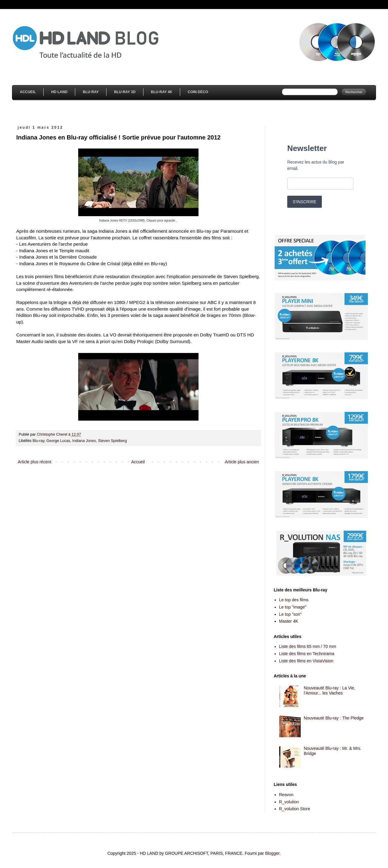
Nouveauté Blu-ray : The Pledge (334, 718)
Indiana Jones (84, 441)
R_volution (289, 802)
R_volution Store (295, 809)
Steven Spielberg (112, 441)
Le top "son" (290, 614)
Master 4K (289, 621)
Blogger (272, 853)
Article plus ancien (242, 462)
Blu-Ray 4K (162, 92)
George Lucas (58, 441)
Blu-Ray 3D (125, 92)
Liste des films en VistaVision (306, 661)
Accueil (28, 92)
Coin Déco (198, 92)
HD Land (59, 92)
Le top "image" (293, 607)
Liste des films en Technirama (307, 654)
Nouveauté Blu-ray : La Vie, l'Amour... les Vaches (329, 690)
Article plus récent (34, 462)
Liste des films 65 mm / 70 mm (308, 646)
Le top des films (294, 600)
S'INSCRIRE (305, 202)
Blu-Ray (91, 92)
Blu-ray (38, 441)
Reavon (286, 795)
